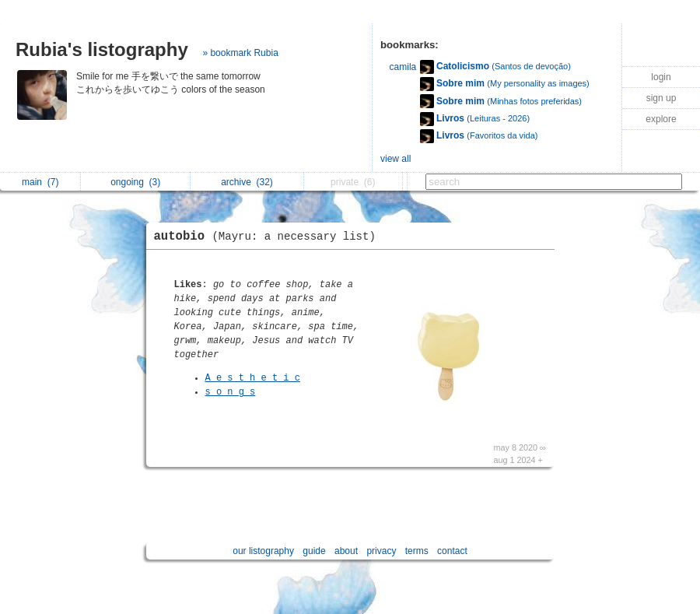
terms (417, 551)
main (40, 182)
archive (247, 182)
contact (452, 551)
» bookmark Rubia (240, 53)
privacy (381, 551)
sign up (661, 98)
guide (314, 551)
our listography (263, 551)
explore (661, 119)
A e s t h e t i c (253, 378)
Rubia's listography (102, 49)
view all (395, 159)
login (661, 77)
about (346, 551)
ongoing (135, 182)
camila (403, 67)
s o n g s (231, 392)
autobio (269, 237)
